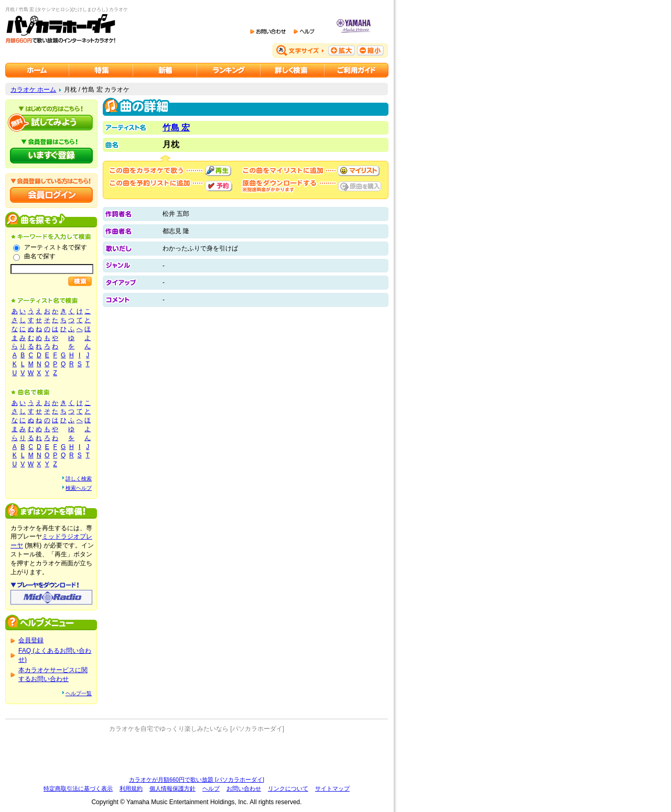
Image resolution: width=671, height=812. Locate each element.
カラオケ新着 (165, 70)
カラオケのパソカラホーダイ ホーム (37, 70)
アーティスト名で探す (56, 247)
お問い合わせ (244, 788)
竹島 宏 (176, 128)
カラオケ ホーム (33, 90)
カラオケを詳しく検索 (293, 70)
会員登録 (31, 640)
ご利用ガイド (356, 70)
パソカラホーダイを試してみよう (51, 123)
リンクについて (288, 788)
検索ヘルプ (79, 488)
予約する (219, 186)
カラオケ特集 (101, 70)
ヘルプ (211, 788)
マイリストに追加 (359, 171)
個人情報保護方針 (172, 788)
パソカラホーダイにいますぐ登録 (51, 156)
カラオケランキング (229, 70)
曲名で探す (40, 256)
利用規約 (131, 788)
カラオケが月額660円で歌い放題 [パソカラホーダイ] (197, 780)
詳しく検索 (79, 479)
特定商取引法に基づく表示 (78, 788)
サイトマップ (332, 788)
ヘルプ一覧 (79, 693)
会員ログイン (51, 195)
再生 (218, 171)
